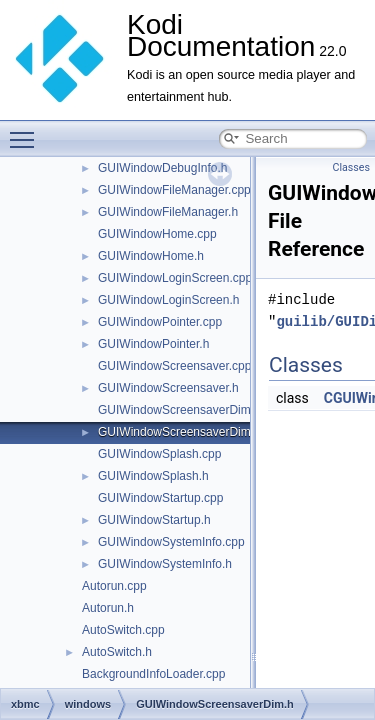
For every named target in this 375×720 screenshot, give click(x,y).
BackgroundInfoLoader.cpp (153, 674)
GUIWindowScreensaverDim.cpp (185, 410)
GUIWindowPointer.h (153, 344)
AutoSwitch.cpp (123, 630)
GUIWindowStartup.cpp (160, 498)
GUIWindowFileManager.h (168, 212)
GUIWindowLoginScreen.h (168, 300)
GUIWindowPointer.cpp (160, 322)
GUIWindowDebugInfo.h (162, 168)
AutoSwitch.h (117, 652)
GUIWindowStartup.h (154, 520)
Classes (351, 167)
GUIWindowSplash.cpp (159, 454)
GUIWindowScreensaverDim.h (179, 432)
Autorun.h (108, 608)
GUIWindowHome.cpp (157, 234)
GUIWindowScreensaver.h (168, 388)
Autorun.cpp (114, 586)
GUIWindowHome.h (151, 256)
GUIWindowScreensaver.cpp (174, 366)
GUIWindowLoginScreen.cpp (175, 278)
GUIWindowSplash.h (153, 476)
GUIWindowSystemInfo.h (165, 564)
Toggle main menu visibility (27, 131)
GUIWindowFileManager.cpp (174, 190)
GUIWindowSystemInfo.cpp (171, 542)
